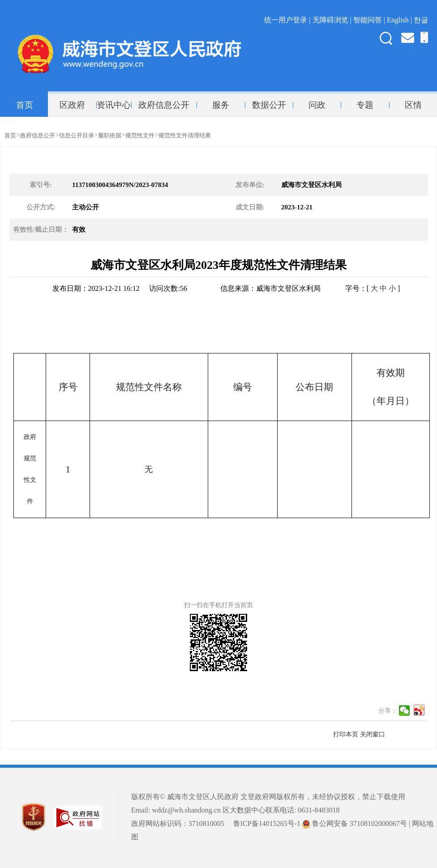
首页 (25, 105)
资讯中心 (114, 105)
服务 (221, 105)
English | (400, 20)
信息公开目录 (77, 135)
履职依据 (110, 135)
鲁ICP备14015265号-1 (267, 823)
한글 (421, 20)
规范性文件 (140, 135)
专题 (365, 105)
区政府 (72, 105)
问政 (317, 105)
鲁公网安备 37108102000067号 (355, 823)
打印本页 (346, 734)
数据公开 (269, 105)
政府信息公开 (164, 105)
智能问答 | (370, 20)
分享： (388, 711)
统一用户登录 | (288, 20)
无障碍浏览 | (333, 20)
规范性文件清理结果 (185, 135)
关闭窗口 (373, 734)
